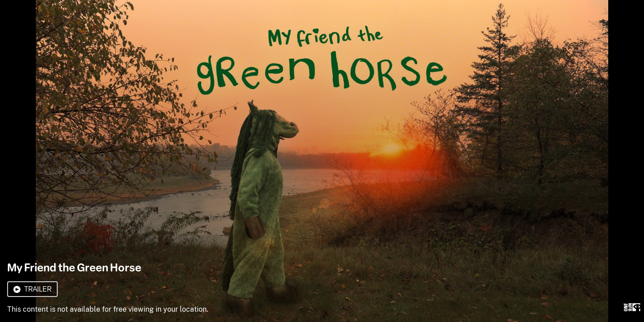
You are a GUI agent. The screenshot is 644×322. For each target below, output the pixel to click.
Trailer (32, 289)
